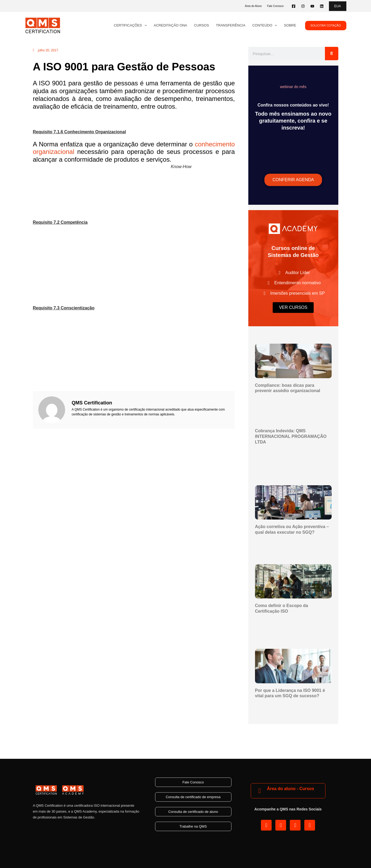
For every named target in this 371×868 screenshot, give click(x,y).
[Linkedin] (322, 6)
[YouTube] (312, 6)
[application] (144, 25)
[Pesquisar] (332, 54)
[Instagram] (303, 6)
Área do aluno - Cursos (291, 789)
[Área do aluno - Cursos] (260, 791)
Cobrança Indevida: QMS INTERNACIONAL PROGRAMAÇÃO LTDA (291, 436)
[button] (338, 6)
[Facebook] (294, 6)
